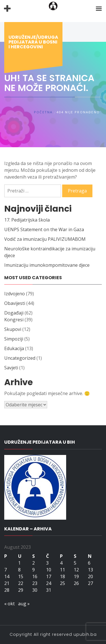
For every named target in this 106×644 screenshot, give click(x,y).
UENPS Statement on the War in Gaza (44, 229)
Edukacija (14, 348)
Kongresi (14, 320)
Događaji (14, 313)
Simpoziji (14, 339)
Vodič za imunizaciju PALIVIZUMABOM (45, 239)
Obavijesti (15, 303)
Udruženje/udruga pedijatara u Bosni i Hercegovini (33, 42)
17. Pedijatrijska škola (27, 220)
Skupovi (13, 329)
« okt (9, 604)
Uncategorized (20, 358)
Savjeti (11, 368)
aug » (24, 604)
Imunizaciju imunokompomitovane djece (47, 265)
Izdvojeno (15, 294)
